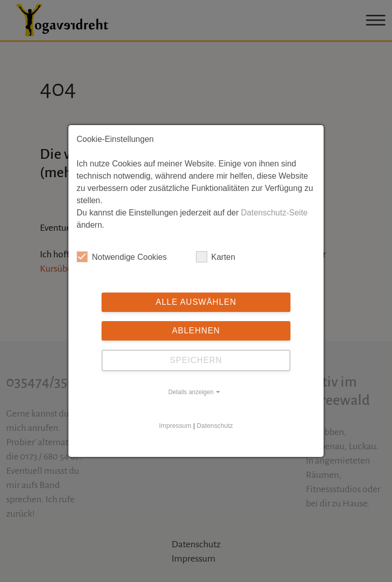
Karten (216, 257)
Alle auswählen (196, 302)
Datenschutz (215, 426)
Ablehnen (196, 331)
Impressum (175, 426)
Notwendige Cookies (122, 257)
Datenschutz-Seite (274, 213)
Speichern (196, 360)
